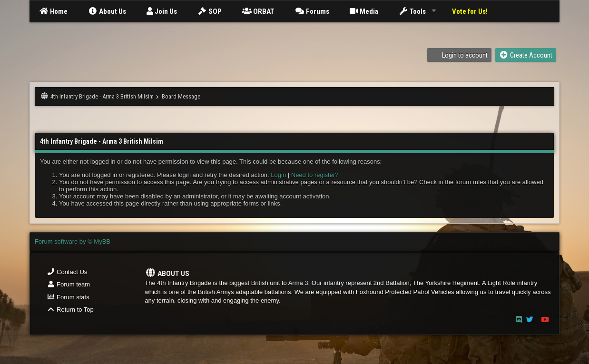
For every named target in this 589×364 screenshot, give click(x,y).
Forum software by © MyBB (73, 241)
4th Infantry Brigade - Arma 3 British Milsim (102, 96)
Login (278, 175)
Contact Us (67, 272)
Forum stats (68, 297)
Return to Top (70, 310)
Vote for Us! (470, 11)
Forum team (68, 284)
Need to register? (315, 175)
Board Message (181, 96)
